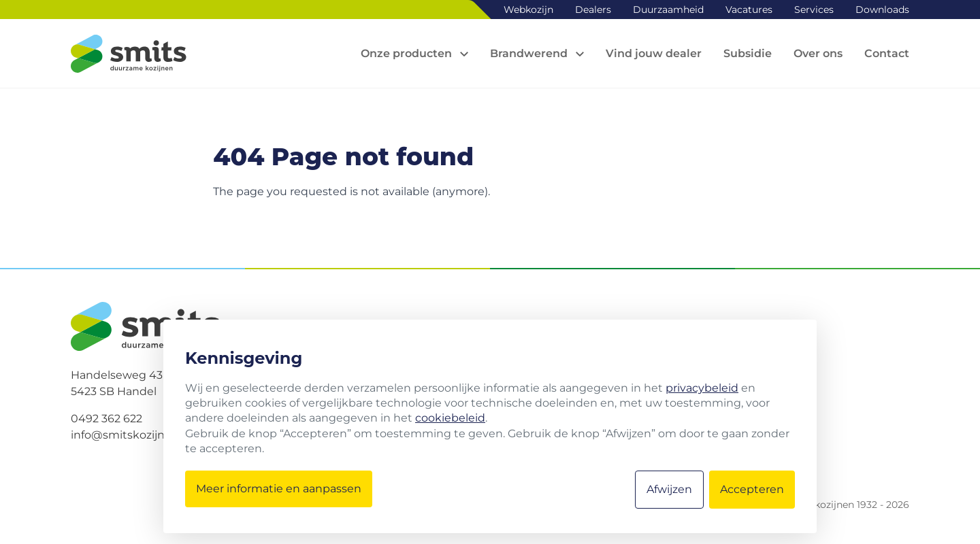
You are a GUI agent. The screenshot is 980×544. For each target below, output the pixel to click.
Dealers (593, 10)
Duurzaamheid (668, 10)
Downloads (882, 10)
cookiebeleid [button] (450, 418)
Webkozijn (528, 10)
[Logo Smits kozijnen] (129, 54)
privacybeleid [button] (702, 388)
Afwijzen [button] (669, 489)
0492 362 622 (107, 419)
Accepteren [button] (752, 489)
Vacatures (749, 10)
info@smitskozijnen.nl (131, 435)
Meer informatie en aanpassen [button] (279, 489)
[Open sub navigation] (414, 54)
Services (814, 10)
